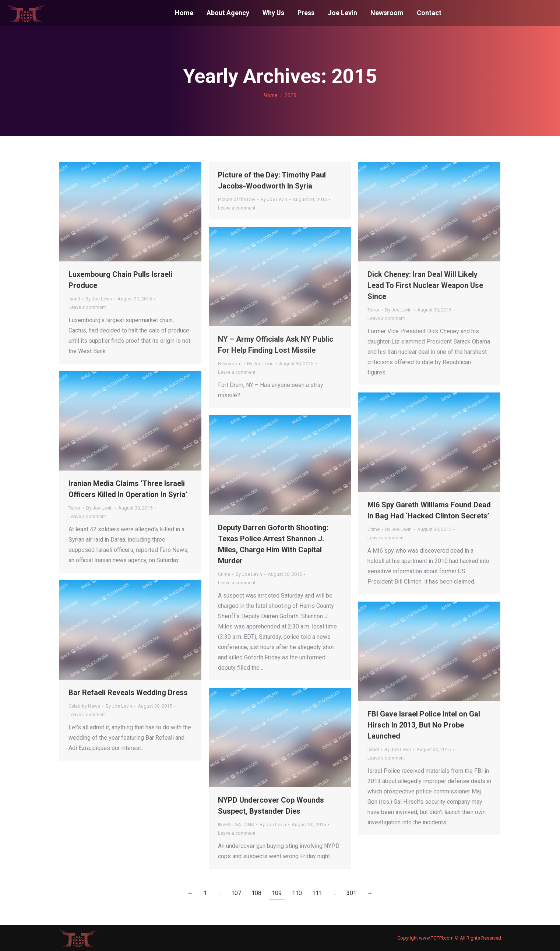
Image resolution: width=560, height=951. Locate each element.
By (99, 299)
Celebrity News (84, 706)
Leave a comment (87, 307)
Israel (74, 299)
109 (277, 893)
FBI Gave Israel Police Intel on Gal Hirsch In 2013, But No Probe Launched (424, 725)
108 (256, 893)
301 (351, 893)
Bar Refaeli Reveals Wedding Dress (128, 693)
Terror (374, 310)
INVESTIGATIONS (236, 825)
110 (297, 893)
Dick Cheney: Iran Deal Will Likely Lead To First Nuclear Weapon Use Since (425, 285)
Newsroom (230, 364)
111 (317, 893)
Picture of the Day (237, 199)
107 (236, 893)
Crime (374, 529)
